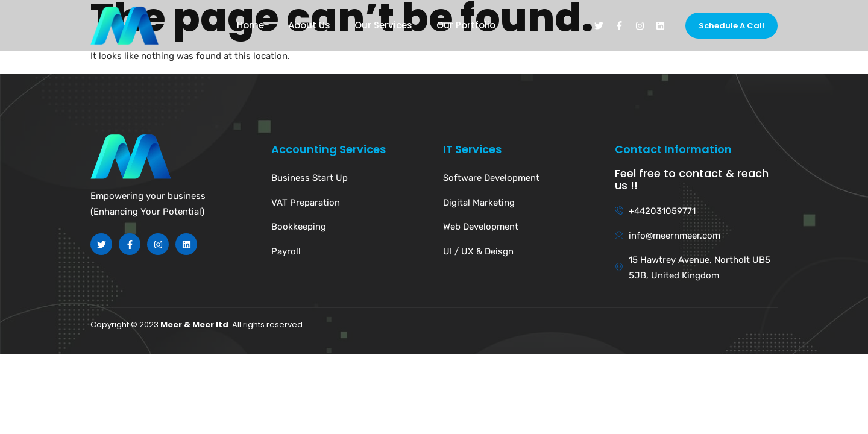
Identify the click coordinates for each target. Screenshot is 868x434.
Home (250, 25)
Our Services (383, 25)
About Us (309, 25)
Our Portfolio (466, 25)
